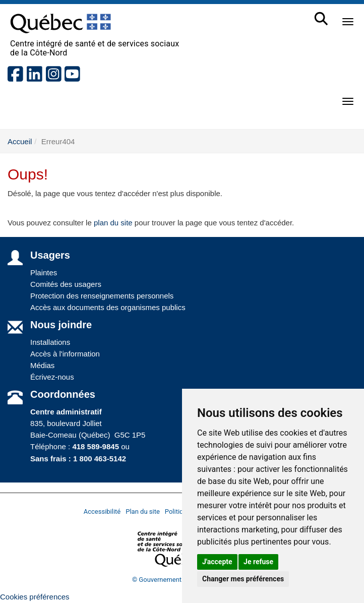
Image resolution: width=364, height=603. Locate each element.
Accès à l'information (65, 354)
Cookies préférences (35, 597)
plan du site (113, 223)
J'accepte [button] (217, 562)
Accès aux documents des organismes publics (108, 307)
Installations (50, 342)
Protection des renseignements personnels (102, 296)
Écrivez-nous (52, 377)
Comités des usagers (66, 284)
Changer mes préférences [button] (243, 579)
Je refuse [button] (258, 562)
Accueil (20, 141)
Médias (42, 365)
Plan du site (143, 511)
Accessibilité (102, 511)
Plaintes (44, 273)
